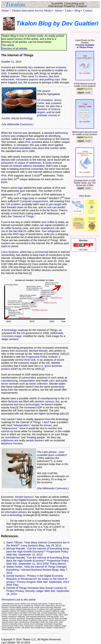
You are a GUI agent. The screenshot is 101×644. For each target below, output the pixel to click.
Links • (69, 10)
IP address (29, 139)
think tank (30, 360)
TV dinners (41, 76)
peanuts (15, 76)
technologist (33, 404)
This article (8, 45)
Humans (6, 67)
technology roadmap (16, 330)
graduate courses (47, 115)
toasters (6, 243)
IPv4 (28, 142)
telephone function (12, 443)
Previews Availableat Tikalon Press (85, 46)
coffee (51, 222)
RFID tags (19, 234)
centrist (19, 360)
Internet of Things (23, 216)
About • (59, 10)
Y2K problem (13, 204)
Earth (4, 182)
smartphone (48, 228)
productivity (58, 387)
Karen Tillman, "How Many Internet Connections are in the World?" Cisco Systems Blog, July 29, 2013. (38, 544)
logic (20, 188)
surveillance (12, 437)
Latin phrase (49, 452)
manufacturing (9, 381)
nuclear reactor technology (17, 118)
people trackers (35, 440)
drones (48, 425)
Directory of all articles (14, 48)
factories (13, 401)
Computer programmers (34, 201)
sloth (4, 73)
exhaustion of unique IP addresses (21, 163)
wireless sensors (45, 401)
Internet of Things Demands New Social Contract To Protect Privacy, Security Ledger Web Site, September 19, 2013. (38, 591)
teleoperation (21, 425)
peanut (46, 91)
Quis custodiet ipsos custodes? (52, 453)
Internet (17, 133)
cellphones (7, 440)
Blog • (78, 10)
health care (48, 381)
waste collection (38, 384)
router (48, 163)
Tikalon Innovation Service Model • (33, 10)
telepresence (10, 428)
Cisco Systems (10, 252)
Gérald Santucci (24, 497)
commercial (41, 252)
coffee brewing (13, 228)
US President (45, 100)
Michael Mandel (38, 351)
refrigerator (54, 231)
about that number (48, 148)
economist (22, 351)
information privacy (16, 512)
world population (22, 148)
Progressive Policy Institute (42, 357)
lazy (31, 67)
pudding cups (52, 79)
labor (33, 378)
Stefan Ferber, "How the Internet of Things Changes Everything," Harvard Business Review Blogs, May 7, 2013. (37, 570)
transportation (27, 381)
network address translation (29, 166)
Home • (6, 10)
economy (61, 67)
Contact (88, 10)
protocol (57, 163)
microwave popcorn (27, 79)
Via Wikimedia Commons (17, 124)
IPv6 (4, 176)
